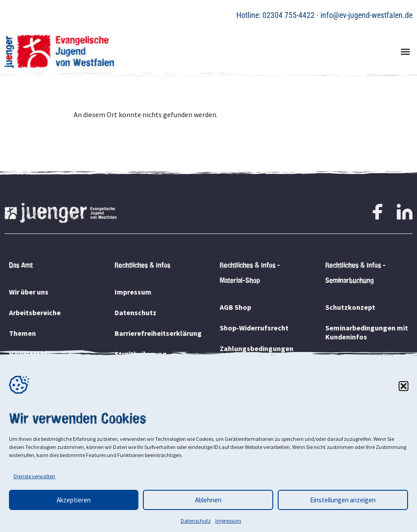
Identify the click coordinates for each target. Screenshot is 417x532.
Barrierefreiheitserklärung (156, 333)
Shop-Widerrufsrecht (254, 328)
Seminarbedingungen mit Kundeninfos (367, 332)
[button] (404, 386)
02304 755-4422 (288, 15)
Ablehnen (208, 500)
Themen (22, 333)
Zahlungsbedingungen (257, 348)
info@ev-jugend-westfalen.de (366, 15)
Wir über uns (29, 292)
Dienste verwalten (34, 476)
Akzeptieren (74, 500)
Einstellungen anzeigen (343, 500)
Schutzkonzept (350, 307)
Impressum (228, 521)
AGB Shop (235, 307)
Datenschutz (196, 521)
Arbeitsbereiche (35, 312)
